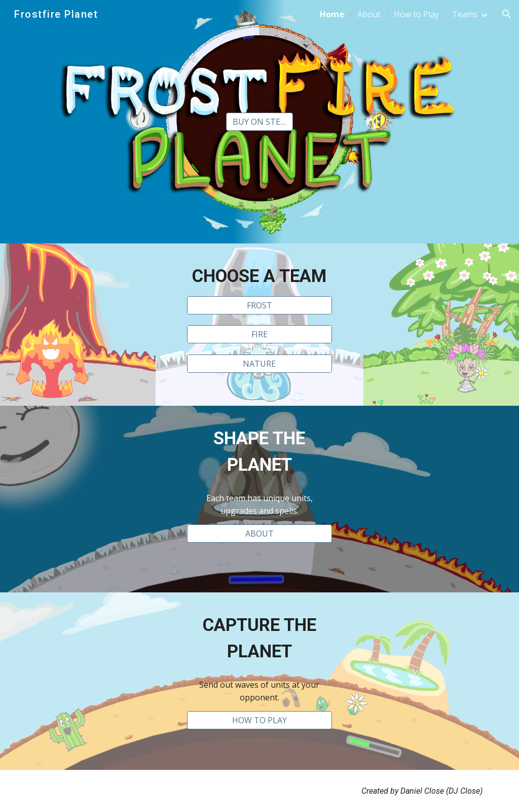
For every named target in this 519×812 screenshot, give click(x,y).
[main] (259, 276)
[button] (507, 14)
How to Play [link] (416, 14)
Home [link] (332, 14)
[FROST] (259, 305)
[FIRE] (259, 334)
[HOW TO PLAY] (259, 720)
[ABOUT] (259, 534)
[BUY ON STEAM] (259, 122)
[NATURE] (259, 364)
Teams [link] (465, 14)
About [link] (369, 14)
